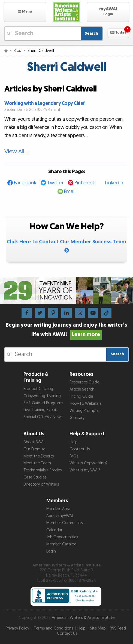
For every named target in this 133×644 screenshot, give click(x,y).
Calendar (54, 530)
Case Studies (35, 477)
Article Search (82, 389)
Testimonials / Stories (43, 470)
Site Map (98, 628)
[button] (25, 12)
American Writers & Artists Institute (83, 618)
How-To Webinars (85, 404)
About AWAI (34, 442)
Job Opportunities (62, 537)
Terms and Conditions (53, 628)
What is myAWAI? (85, 470)
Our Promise (34, 449)
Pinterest (84, 183)
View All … (17, 151)
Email (70, 192)
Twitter (55, 183)
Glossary (77, 418)
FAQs (74, 456)
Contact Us (80, 449)
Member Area (58, 509)
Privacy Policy (17, 628)
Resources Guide (84, 382)
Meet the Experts (39, 456)
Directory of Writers (41, 484)
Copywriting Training (42, 396)
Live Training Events (41, 410)
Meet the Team (37, 463)
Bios (18, 51)
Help (73, 442)
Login (51, 551)
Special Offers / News (43, 417)
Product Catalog (38, 389)
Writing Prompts (84, 411)
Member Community (65, 523)
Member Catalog (61, 544)
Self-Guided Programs (43, 403)
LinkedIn (114, 183)
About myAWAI (60, 516)
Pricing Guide (81, 396)
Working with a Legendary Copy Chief (45, 103)
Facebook (25, 183)
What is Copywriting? (88, 463)
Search (91, 33)
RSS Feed (118, 628)
